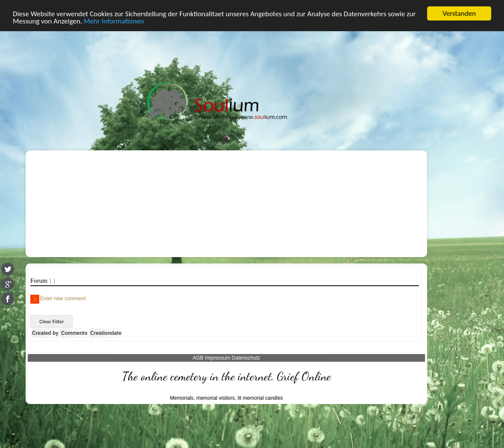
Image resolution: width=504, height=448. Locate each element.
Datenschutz (246, 357)
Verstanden (459, 13)
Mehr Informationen (114, 21)
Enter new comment (58, 299)
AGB (198, 357)
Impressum (218, 357)
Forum (40, 281)
